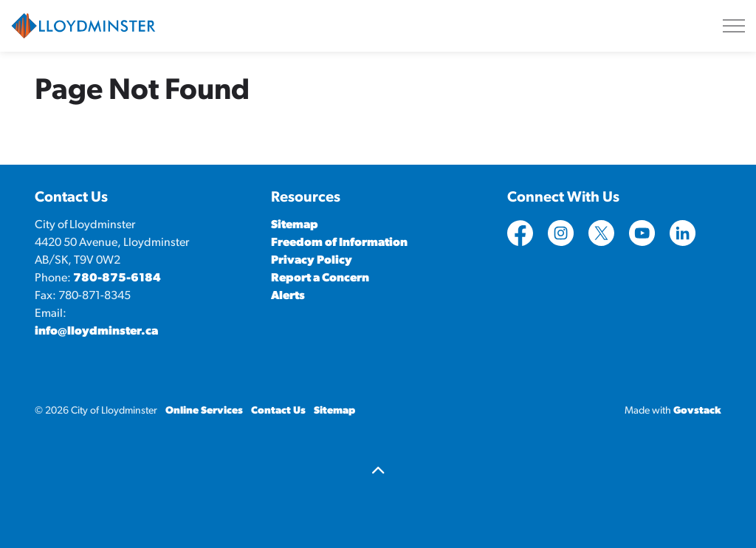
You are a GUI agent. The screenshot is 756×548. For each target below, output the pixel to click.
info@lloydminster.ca (96, 332)
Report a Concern (320, 278)
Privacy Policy (312, 261)
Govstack (697, 411)
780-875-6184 (117, 278)
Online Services (204, 411)
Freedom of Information (339, 243)
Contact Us (278, 411)
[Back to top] (378, 472)
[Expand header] (734, 26)
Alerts (288, 296)
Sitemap (295, 225)
